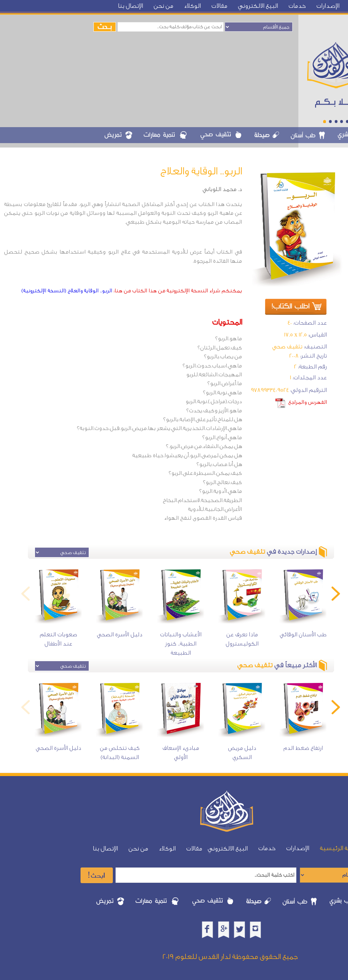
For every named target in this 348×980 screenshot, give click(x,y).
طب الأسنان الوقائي (303, 634)
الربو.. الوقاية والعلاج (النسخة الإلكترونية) (67, 291)
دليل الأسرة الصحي (120, 634)
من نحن (163, 6)
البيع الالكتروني (258, 6)
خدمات (297, 6)
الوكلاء (192, 6)
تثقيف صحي (287, 347)
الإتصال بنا (130, 6)
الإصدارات (328, 6)
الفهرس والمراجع (308, 402)
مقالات (219, 6)
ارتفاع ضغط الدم (303, 748)
